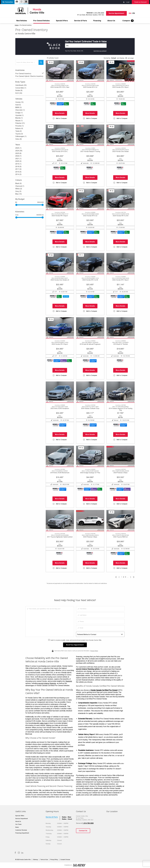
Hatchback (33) (21, 85)
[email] (100, 628)
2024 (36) (19, 151)
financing (69, 681)
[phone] (100, 622)
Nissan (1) (19, 121)
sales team (44, 723)
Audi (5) (18, 105)
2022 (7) (18, 156)
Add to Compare (61, 118)
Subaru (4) (19, 128)
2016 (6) (18, 172)
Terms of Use (44, 860)
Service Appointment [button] (116, 13)
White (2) (19, 189)
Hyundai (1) (19, 115)
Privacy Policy (94, 651)
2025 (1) (18, 148)
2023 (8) (18, 153)
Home (17, 25)
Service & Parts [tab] (52, 817)
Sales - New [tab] (67, 817)
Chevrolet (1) (20, 110)
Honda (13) (19, 102)
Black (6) (18, 183)
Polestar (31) (20, 123)
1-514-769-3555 (99, 13)
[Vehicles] (86, 46)
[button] (8, 2)
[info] (50, 622)
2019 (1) (18, 164)
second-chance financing (47, 683)
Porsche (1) (19, 126)
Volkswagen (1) (21, 136)
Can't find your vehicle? (100, 51)
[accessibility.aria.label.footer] (79, 865)
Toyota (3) (19, 134)
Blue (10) (19, 194)
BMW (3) (18, 107)
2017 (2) (18, 169)
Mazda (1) (19, 118)
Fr (134, 13)
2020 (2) (18, 161)
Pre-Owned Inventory (29, 73)
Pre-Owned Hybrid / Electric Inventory (29, 76)
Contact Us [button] (83, 831)
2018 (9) (18, 167)
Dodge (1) (19, 113)
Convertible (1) (21, 88)
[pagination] (131, 577)
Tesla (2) (18, 131)
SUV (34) (19, 93)
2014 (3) (18, 174)
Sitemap (36, 860)
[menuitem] (22, 21)
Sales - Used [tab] (67, 819)
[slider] (43, 205)
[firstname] (100, 609)
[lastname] (100, 615)
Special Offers (62, 21)
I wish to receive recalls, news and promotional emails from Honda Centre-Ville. (76, 640)
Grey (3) (18, 191)
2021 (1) (18, 159)
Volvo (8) (19, 139)
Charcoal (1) (20, 186)
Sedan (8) (19, 90)
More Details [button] (60, 113)
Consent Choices (65, 860)
